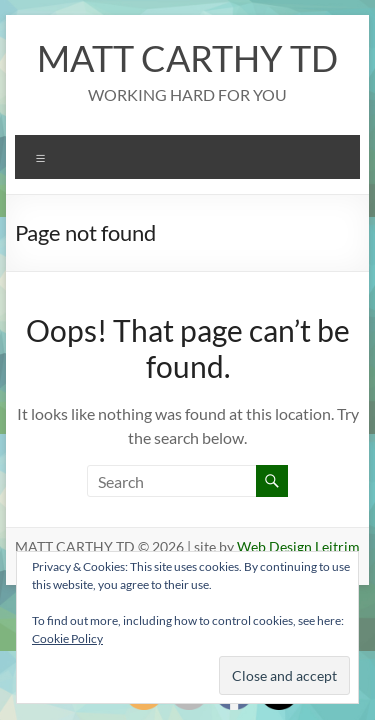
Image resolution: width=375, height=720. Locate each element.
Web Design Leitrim (298, 546)
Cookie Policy (67, 638)
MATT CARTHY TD (187, 58)
